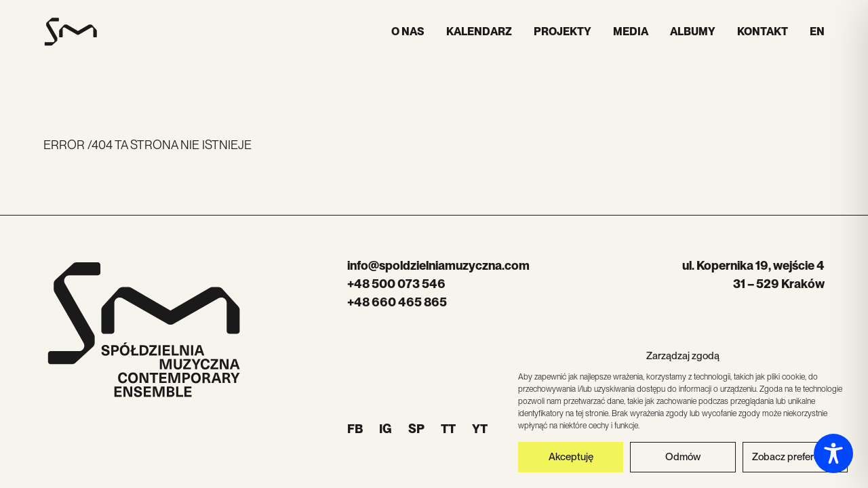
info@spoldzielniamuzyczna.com (438, 265)
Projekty (563, 32)
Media (631, 32)
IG (386, 429)
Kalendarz (479, 32)
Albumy (693, 32)
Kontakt (763, 32)
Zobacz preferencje (795, 460)
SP (416, 429)
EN (817, 32)
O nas (408, 32)
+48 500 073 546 (396, 284)
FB (355, 429)
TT (448, 429)
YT (480, 429)
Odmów (683, 460)
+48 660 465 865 (397, 302)
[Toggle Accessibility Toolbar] (833, 453)
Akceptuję (571, 460)
